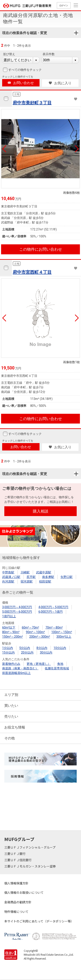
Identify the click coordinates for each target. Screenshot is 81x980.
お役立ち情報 (15, 727)
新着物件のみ (11, 664)
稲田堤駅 (45, 581)
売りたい (11, 716)
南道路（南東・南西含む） (20, 668)
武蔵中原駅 (44, 572)
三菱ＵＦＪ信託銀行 (18, 860)
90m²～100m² (35, 632)
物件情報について (16, 912)
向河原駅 (8, 581)
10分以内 (60, 648)
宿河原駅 (27, 581)
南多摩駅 (48, 577)
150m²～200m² (13, 637)
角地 (60, 664)
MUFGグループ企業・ (26, 759)
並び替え (9, 54)
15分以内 (8, 652)
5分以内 (25, 648)
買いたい (11, 706)
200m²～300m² (40, 637)
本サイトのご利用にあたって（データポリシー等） (39, 921)
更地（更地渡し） (39, 664)
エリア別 (11, 695)
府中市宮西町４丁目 (32, 272)
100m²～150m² (62, 632)
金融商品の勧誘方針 (18, 902)
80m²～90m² (11, 632)
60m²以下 (9, 627)
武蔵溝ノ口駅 (11, 577)
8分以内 (42, 648)
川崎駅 (25, 572)
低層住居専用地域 (57, 668)
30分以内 (46, 652)
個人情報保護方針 (16, 883)
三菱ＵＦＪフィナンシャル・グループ (30, 847)
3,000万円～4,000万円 (17, 607)
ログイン (64, 5)
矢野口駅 (67, 577)
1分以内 (8, 648)
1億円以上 (9, 616)
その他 (10, 738)
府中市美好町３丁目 (32, 103)
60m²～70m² (30, 627)
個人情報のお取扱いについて (24, 892)
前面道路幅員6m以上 (16, 673)
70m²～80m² (54, 627)
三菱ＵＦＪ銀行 (15, 854)
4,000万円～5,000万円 (53, 607)
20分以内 (27, 652)
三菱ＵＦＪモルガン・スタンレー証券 (30, 866)
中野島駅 (8, 572)
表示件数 (49, 54)
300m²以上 (64, 637)
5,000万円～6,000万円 (17, 612)
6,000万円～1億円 (51, 612)
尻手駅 (31, 577)
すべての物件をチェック (25, 70)
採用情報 (17, 776)
